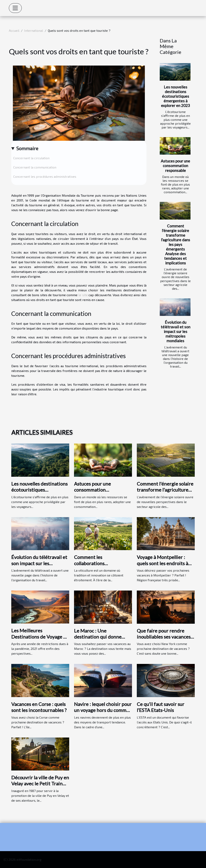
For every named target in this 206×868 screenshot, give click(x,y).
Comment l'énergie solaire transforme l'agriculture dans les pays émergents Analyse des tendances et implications (176, 244)
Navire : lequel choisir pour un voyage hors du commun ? (103, 710)
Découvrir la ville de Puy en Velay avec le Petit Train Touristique (40, 784)
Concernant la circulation (31, 158)
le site (83, 295)
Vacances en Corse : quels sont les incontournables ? (39, 707)
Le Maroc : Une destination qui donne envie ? (98, 637)
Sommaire (27, 148)
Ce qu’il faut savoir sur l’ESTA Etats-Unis (161, 707)
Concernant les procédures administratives (45, 176)
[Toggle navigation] (15, 8)
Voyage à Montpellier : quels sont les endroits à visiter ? (162, 563)
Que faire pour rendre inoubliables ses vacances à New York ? (165, 637)
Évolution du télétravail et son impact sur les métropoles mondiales (176, 331)
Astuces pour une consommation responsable (175, 166)
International (34, 30)
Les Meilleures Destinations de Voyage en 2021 (40, 637)
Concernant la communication (35, 167)
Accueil (14, 30)
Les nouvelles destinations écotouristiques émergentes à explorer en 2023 (175, 96)
